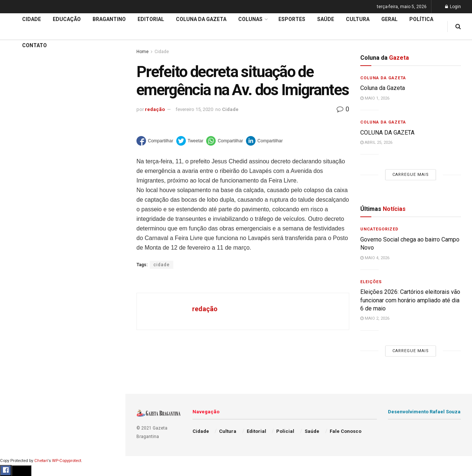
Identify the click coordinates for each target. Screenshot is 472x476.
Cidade (16, 232)
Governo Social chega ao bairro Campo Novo (64, 73)
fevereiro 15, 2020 (194, 109)
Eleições (371, 282)
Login (453, 7)
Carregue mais (63, 173)
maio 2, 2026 (375, 318)
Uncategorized (379, 229)
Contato (34, 45)
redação (155, 109)
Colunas (250, 19)
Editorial (18, 260)
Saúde (15, 358)
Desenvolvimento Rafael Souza (424, 412)
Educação (20, 246)
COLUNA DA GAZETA (387, 133)
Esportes (18, 302)
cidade (162, 265)
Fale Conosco (24, 386)
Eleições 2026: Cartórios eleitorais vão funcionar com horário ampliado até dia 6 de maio (64, 91)
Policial (17, 330)
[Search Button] (110, 442)
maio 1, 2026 (375, 98)
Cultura (16, 316)
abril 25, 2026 (376, 143)
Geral (14, 372)
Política (17, 344)
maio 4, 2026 (375, 258)
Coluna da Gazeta (29, 274)
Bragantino (21, 288)
